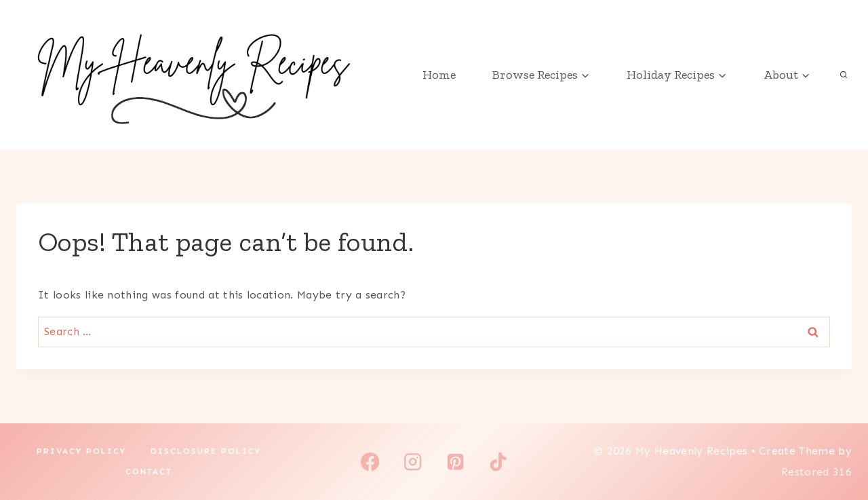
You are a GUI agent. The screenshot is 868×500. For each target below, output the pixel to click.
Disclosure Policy (206, 451)
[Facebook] (370, 462)
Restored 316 (816, 472)
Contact (149, 472)
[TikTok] (498, 462)
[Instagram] (413, 462)
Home (439, 75)
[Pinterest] (455, 462)
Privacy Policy (81, 451)
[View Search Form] (844, 75)
